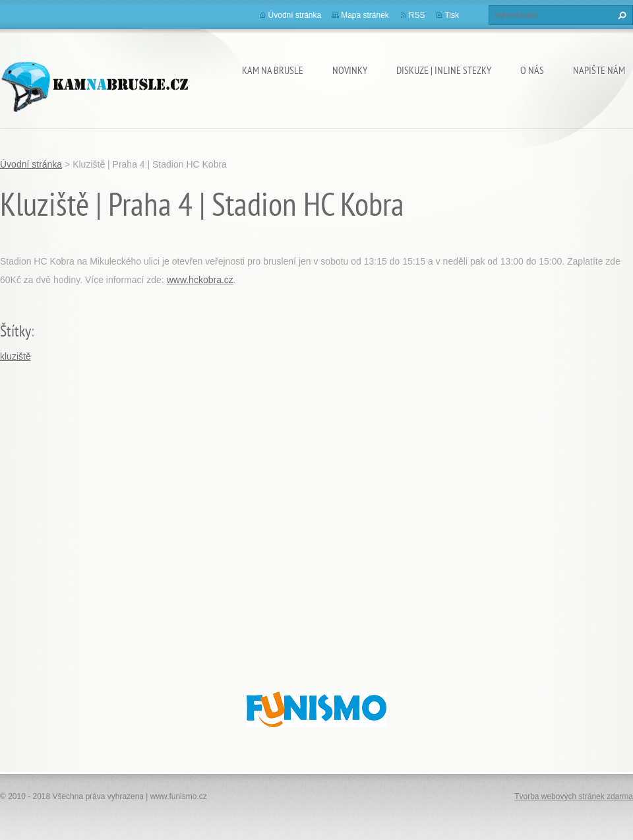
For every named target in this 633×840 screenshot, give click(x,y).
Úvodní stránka (295, 15)
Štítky (15, 331)
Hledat (620, 15)
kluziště (15, 356)
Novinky (350, 70)
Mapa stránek (365, 15)
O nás (532, 70)
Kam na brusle (273, 70)
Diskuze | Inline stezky (444, 70)
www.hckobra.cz (200, 280)
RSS (417, 15)
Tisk (452, 15)
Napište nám (599, 70)
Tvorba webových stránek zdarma (574, 796)
